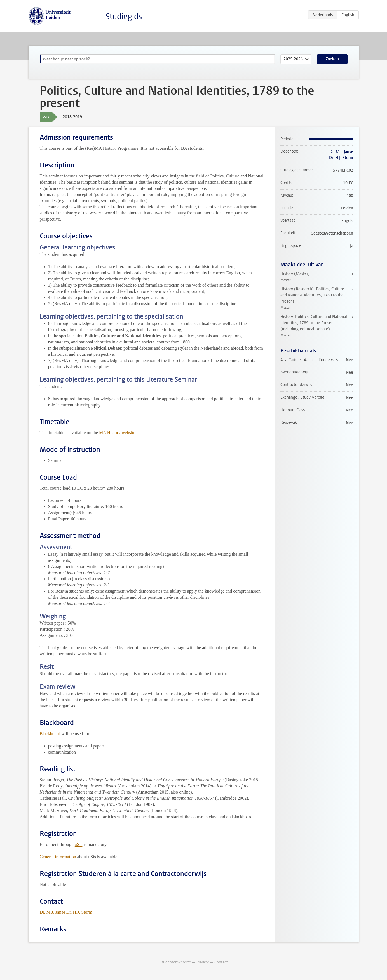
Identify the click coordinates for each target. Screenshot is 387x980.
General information (58, 857)
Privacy (203, 962)
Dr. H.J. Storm (79, 912)
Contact (221, 962)
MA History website (117, 433)
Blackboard (50, 734)
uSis (79, 844)
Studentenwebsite (175, 962)
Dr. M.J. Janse (52, 912)
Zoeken (332, 59)
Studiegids (124, 16)
